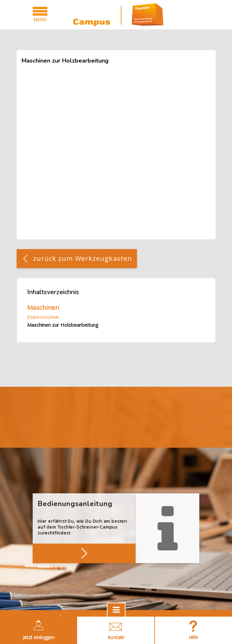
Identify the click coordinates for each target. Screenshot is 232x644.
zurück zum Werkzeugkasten (83, 258)
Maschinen (43, 307)
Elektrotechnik (43, 317)
